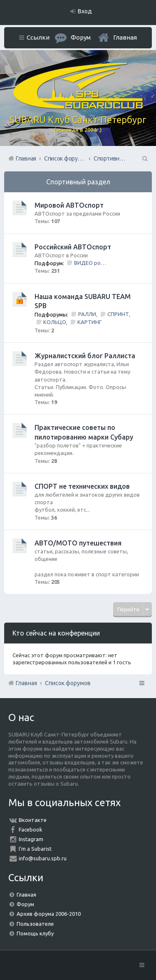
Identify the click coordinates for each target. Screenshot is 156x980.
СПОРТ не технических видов (82, 486)
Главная (125, 37)
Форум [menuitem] (81, 37)
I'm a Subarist (35, 849)
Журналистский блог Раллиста (85, 356)
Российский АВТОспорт (73, 247)
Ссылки (38, 37)
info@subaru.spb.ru (43, 858)
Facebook (31, 829)
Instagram (31, 839)
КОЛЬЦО (55, 322)
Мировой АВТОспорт (69, 205)
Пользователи (35, 924)
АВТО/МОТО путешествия (78, 543)
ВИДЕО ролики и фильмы (90, 263)
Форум (25, 904)
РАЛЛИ (87, 314)
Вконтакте (33, 820)
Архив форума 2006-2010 (49, 914)
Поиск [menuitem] (144, 158)
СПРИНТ (118, 314)
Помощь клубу (35, 933)
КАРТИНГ (89, 322)
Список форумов (68, 683)
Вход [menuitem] (85, 11)
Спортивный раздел (78, 182)
